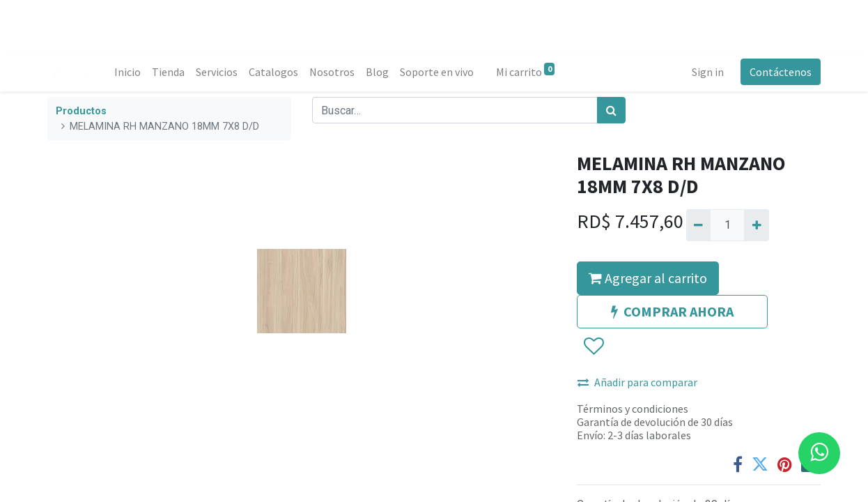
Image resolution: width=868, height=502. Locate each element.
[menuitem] (127, 72)
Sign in (708, 72)
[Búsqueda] (611, 110)
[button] (593, 347)
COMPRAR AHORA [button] (672, 311)
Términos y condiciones (633, 409)
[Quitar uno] (698, 225)
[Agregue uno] (756, 225)
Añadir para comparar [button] (637, 382)
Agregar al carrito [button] (648, 278)
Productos (81, 111)
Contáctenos (781, 72)
